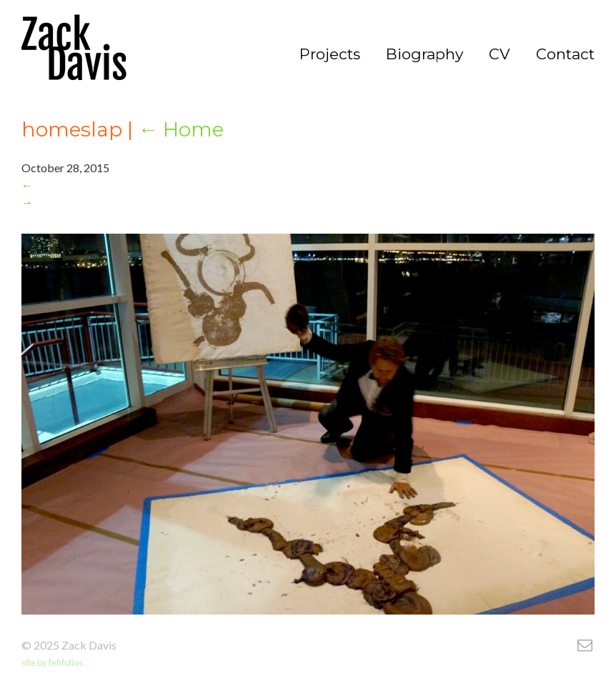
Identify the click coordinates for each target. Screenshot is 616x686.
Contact (565, 54)
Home (181, 129)
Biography (424, 54)
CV (500, 54)
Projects (330, 54)
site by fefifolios (52, 662)
